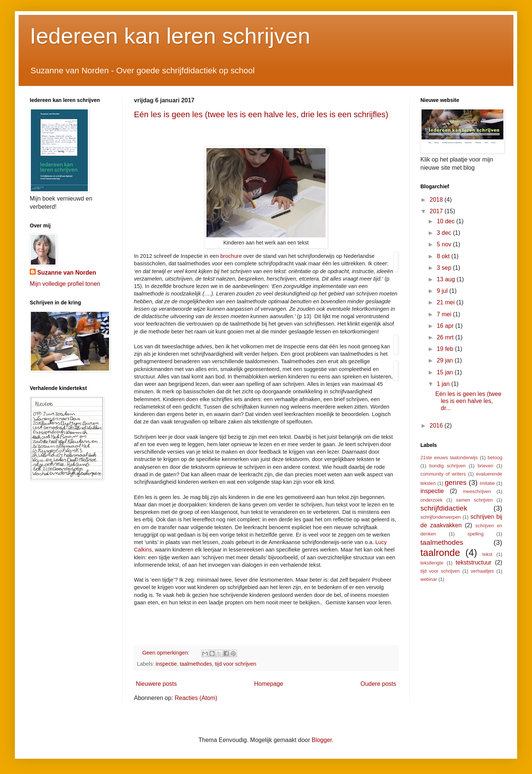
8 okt (444, 256)
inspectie (166, 664)
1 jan (444, 384)
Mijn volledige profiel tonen (65, 284)
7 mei (445, 314)
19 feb (446, 349)
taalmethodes (196, 664)
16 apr (446, 326)
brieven (485, 466)
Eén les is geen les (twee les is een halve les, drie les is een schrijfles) (261, 114)
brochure (231, 256)
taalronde (440, 553)
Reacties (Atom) (196, 698)
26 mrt (446, 337)
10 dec (446, 221)
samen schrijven (474, 500)
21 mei (446, 302)
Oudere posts (378, 684)
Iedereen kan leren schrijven (170, 36)
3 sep (445, 268)
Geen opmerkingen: (166, 653)
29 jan (446, 360)
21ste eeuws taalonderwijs (449, 458)
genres (456, 482)
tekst (488, 554)
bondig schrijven (447, 466)
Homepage (269, 684)
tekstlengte (432, 563)
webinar (429, 579)
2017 (437, 211)
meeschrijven (477, 491)
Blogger (322, 740)
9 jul (443, 291)
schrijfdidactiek (444, 508)
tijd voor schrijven (236, 664)
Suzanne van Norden (67, 273)
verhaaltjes (482, 571)
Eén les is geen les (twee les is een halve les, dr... (468, 401)
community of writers (443, 474)
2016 (437, 426)
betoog (495, 458)
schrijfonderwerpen (440, 517)
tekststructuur (474, 562)
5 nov (445, 244)
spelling (476, 534)
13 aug (447, 279)
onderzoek (432, 500)
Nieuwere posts (156, 684)
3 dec (445, 233)
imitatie (488, 483)
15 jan (446, 372)
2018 (437, 200)
